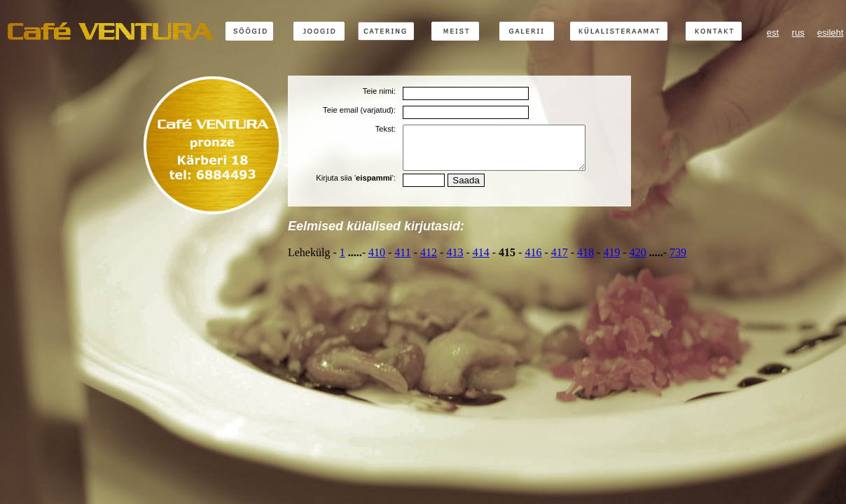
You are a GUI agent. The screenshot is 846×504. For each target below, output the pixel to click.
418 (585, 261)
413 (455, 261)
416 (533, 261)
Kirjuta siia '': (356, 186)
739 (678, 261)
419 (611, 261)
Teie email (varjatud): (359, 110)
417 (560, 261)
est (773, 33)
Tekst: (386, 129)
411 (402, 261)
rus (798, 33)
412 (429, 261)
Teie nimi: (379, 91)
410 (377, 261)
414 (481, 261)
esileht (831, 33)
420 (638, 261)
